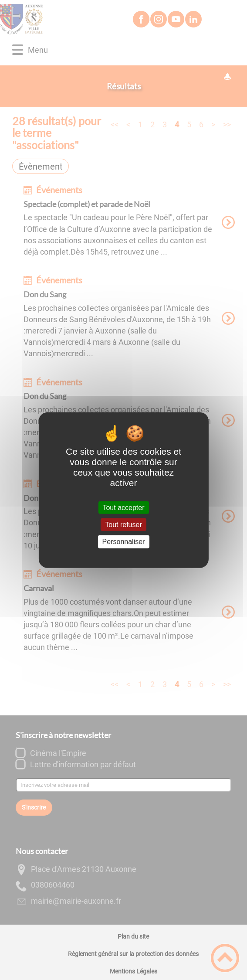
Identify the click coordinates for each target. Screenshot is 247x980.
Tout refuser (123, 525)
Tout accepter (123, 508)
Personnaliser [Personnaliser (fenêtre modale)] (124, 542)
